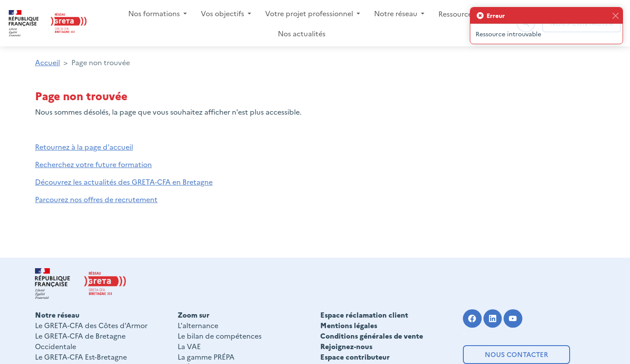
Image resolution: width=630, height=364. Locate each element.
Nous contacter (516, 354)
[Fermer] (615, 16)
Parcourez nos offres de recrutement (96, 199)
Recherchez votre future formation (93, 164)
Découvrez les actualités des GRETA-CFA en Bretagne (124, 182)
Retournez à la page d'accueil (84, 147)
